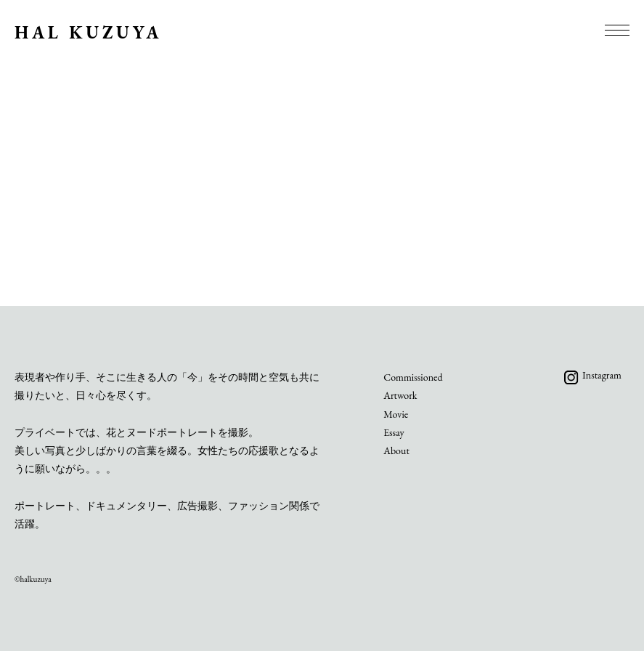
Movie (396, 414)
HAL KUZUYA (88, 32)
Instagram (602, 375)
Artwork (400, 395)
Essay (394, 432)
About (396, 450)
